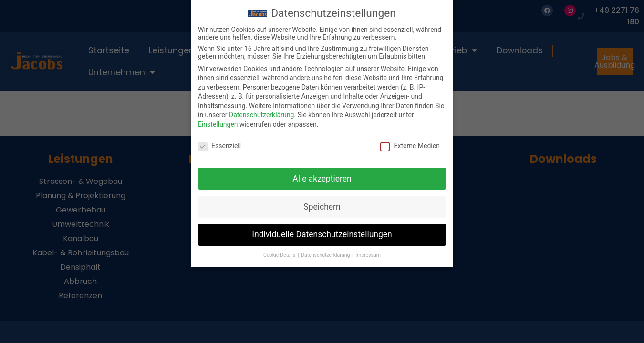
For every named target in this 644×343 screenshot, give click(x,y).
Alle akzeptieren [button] (322, 175)
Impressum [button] (368, 252)
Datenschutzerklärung (261, 111)
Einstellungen (218, 121)
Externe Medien (410, 142)
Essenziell (219, 142)
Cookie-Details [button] (280, 252)
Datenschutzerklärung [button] (326, 252)
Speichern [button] (322, 203)
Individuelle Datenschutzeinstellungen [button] (322, 231)
